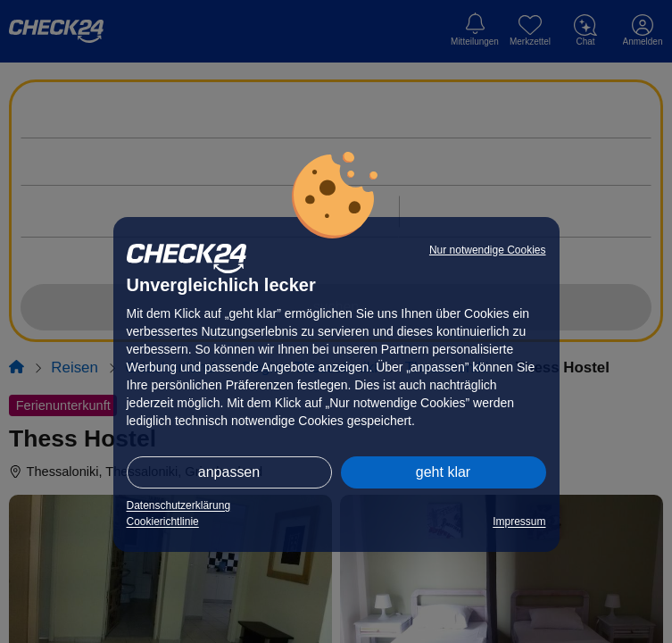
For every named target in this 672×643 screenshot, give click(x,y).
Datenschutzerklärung (179, 505)
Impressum (519, 522)
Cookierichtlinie (163, 522)
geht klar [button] (443, 472)
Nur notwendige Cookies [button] (488, 250)
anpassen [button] (229, 472)
